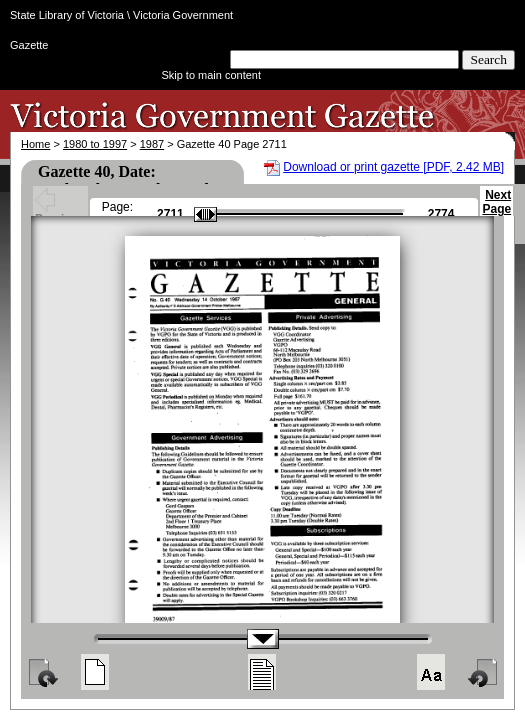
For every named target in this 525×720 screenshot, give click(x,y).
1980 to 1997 (95, 144)
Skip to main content (211, 75)
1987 (152, 144)
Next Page (496, 211)
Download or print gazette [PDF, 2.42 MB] (393, 167)
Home (35, 144)
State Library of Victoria (67, 15)
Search (488, 59)
